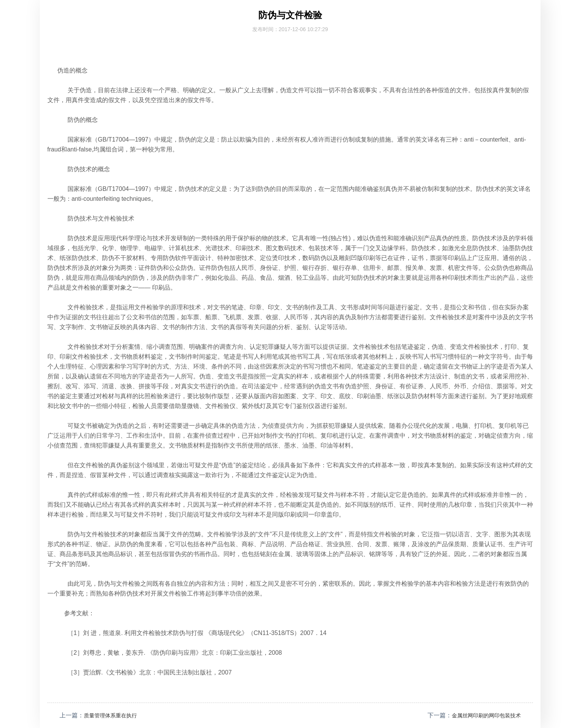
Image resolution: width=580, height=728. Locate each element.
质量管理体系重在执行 (114, 715)
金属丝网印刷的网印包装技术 (481, 715)
